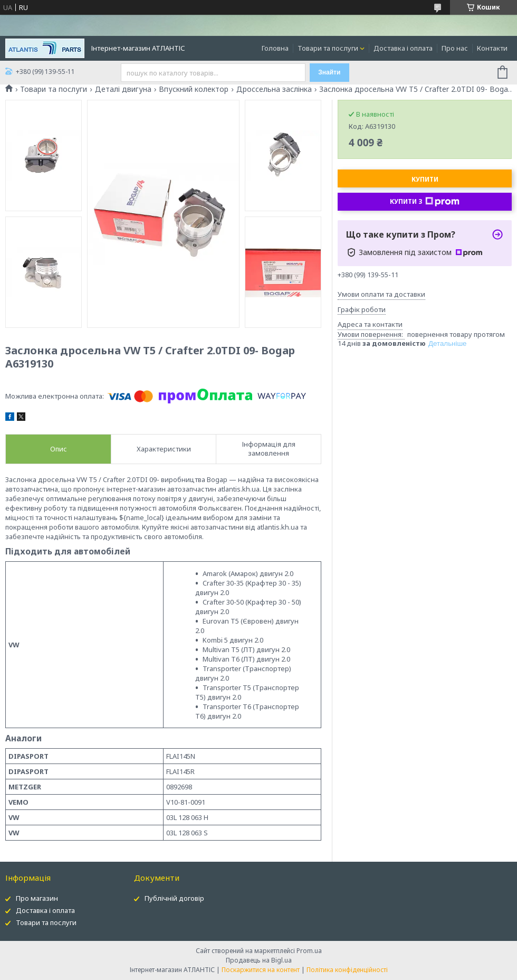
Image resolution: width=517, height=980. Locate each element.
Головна (275, 48)
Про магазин (37, 898)
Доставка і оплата (403, 48)
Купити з (425, 202)
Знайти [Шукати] (329, 72)
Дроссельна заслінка (274, 89)
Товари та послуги (328, 48)
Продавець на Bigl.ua (259, 960)
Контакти (492, 48)
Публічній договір (174, 898)
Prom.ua (309, 951)
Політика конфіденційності (347, 970)
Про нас (455, 48)
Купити (425, 179)
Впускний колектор (194, 89)
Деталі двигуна (123, 89)
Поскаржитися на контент (261, 970)
